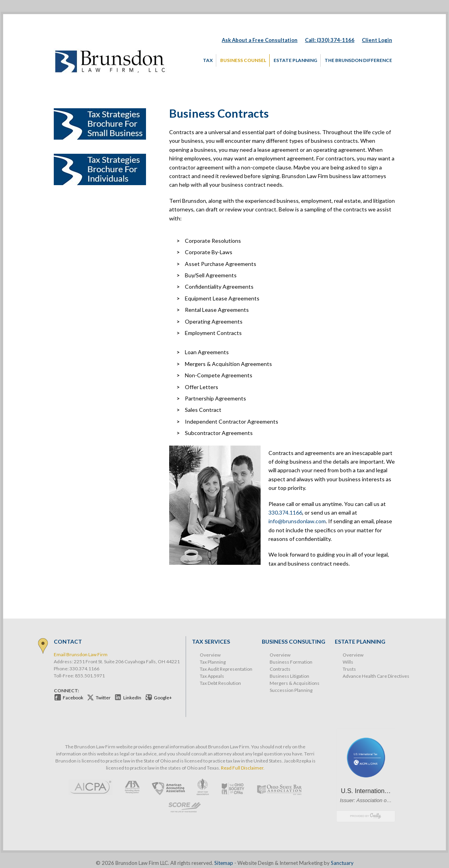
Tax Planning (213, 662)
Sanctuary (342, 863)
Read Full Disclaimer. (243, 768)
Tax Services (211, 641)
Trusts (349, 669)
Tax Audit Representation (226, 669)
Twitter (103, 698)
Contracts (280, 669)
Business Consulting (294, 641)
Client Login (377, 40)
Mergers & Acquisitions (295, 683)
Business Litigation (289, 676)
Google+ (163, 698)
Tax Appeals (212, 676)
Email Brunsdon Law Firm (81, 654)
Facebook (73, 698)
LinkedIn (132, 698)
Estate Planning (360, 641)
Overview (210, 655)
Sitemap (224, 863)
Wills (348, 662)
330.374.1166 (285, 512)
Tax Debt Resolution (220, 683)
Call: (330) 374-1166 (330, 40)
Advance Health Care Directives (376, 676)
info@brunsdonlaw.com (297, 521)
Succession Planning (291, 690)
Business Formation (291, 662)
